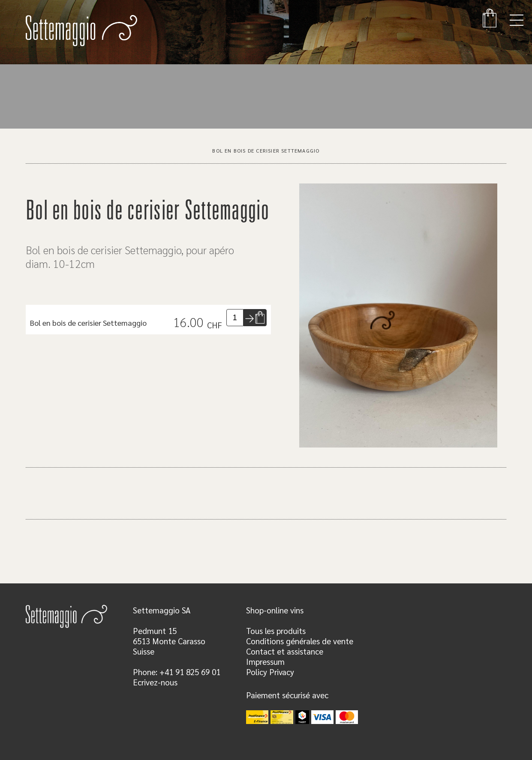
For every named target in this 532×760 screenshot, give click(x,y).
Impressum (265, 661)
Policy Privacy (270, 672)
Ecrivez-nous (155, 682)
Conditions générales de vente (300, 641)
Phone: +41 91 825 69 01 (177, 672)
